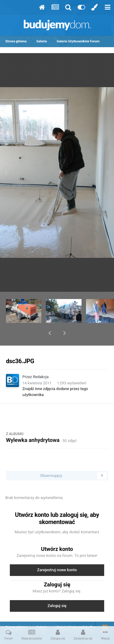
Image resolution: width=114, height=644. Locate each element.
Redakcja (41, 361)
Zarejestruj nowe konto (57, 554)
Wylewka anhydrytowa (33, 425)
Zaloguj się (57, 590)
